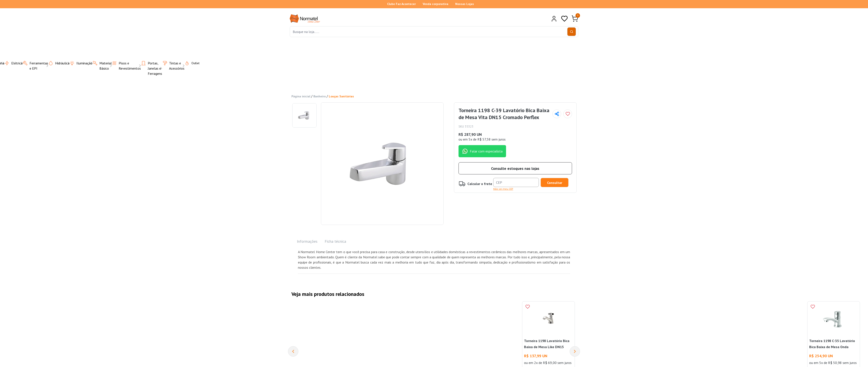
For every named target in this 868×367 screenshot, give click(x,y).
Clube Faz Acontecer (401, 4)
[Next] (575, 351)
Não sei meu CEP (503, 189)
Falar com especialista (482, 151)
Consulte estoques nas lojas (515, 168)
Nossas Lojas (465, 4)
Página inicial (301, 96)
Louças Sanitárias (341, 96)
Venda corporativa (436, 4)
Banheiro (320, 96)
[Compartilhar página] (557, 114)
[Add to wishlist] (568, 114)
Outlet (189, 63)
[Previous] (293, 351)
